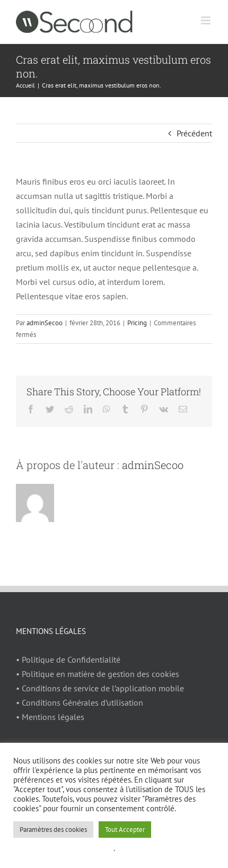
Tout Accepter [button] (125, 830)
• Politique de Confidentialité (68, 659)
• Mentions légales (50, 717)
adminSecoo (45, 323)
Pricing (137, 323)
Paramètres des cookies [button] (53, 830)
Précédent (194, 133)
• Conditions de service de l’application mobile (100, 688)
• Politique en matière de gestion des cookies (98, 674)
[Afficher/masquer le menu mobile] (207, 20)
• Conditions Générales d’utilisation (80, 702)
